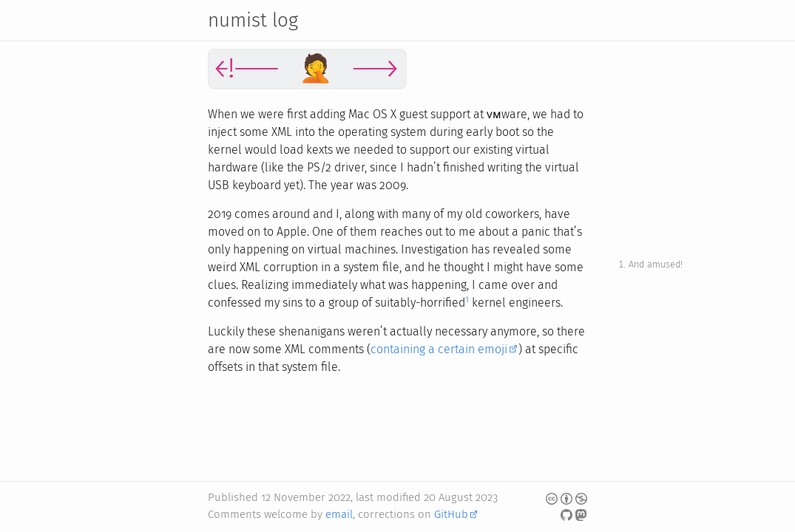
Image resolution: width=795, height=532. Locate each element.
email (339, 514)
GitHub (451, 514)
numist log (253, 20)
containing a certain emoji (439, 349)
